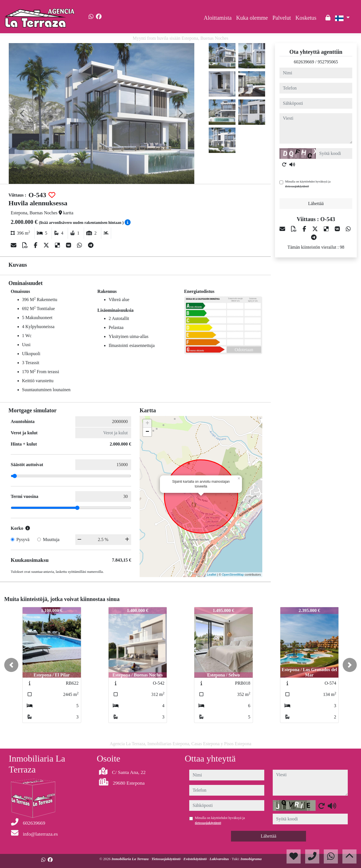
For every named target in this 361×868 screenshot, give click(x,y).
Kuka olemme (252, 18)
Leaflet (212, 575)
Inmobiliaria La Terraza (130, 859)
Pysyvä (23, 539)
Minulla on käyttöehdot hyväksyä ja (308, 184)
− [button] (147, 432)
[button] (11, 665)
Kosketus (306, 18)
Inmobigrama (251, 859)
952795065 (328, 62)
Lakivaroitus (220, 859)
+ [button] (147, 424)
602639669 (304, 62)
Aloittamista (218, 18)
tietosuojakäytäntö (297, 186)
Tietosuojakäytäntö (167, 859)
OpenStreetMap (233, 575)
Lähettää (316, 203)
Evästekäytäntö (195, 859)
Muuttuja (51, 539)
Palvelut (282, 18)
